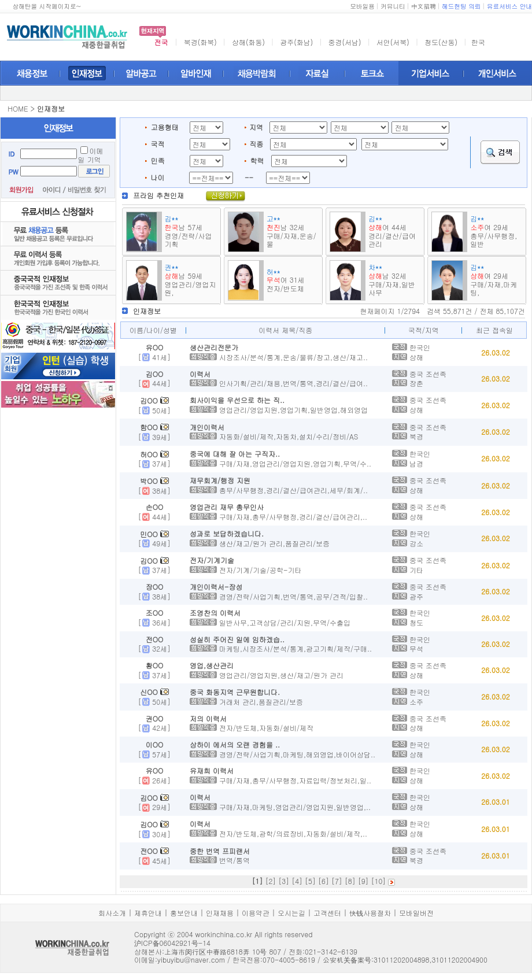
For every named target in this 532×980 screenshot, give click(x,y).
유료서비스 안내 (509, 6)
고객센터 (327, 913)
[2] (270, 881)
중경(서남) (345, 42)
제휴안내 (148, 913)
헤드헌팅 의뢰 (461, 6)
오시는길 (291, 913)
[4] (297, 881)
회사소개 (112, 913)
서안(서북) (393, 42)
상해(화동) (248, 42)
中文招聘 (424, 6)
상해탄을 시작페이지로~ (47, 6)
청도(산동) (441, 42)
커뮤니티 (393, 6)
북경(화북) (200, 42)
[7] (337, 881)
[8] (350, 881)
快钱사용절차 (370, 913)
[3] (284, 881)
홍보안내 (184, 913)
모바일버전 (416, 913)
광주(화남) (296, 42)
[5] (310, 881)
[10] (379, 881)
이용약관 (256, 913)
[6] (324, 881)
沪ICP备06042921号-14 (172, 943)
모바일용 (362, 6)
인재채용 (220, 913)
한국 (478, 42)
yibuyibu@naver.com (191, 959)
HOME (18, 108)
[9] (363, 881)
